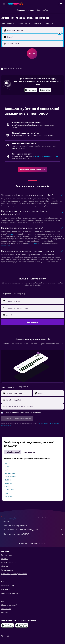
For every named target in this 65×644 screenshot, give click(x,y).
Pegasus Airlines (10, 477)
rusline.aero (6, 246)
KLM (6, 493)
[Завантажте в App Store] (45, 90)
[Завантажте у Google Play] (31, 90)
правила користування (45, 423)
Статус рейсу (13, 234)
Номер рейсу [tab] (20, 294)
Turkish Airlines (10, 473)
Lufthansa (8, 483)
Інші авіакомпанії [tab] (13, 452)
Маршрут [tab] (7, 294)
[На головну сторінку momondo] (16, 4)
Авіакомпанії (34, 543)
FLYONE (7, 480)
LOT (6, 470)
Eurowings (8, 496)
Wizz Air (7, 464)
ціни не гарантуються (11, 519)
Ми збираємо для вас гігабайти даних (34, 530)
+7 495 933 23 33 (35, 244)
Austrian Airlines (10, 490)
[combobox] (8, 23)
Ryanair (7, 467)
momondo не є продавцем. (34, 526)
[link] (32, 170)
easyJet (7, 487)
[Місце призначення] (35, 37)
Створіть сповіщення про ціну (45, 156)
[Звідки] (35, 30)
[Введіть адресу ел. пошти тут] (35, 406)
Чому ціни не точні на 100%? (34, 534)
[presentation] (45, 90)
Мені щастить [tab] (29, 452)
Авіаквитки (23, 543)
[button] (4, 4)
